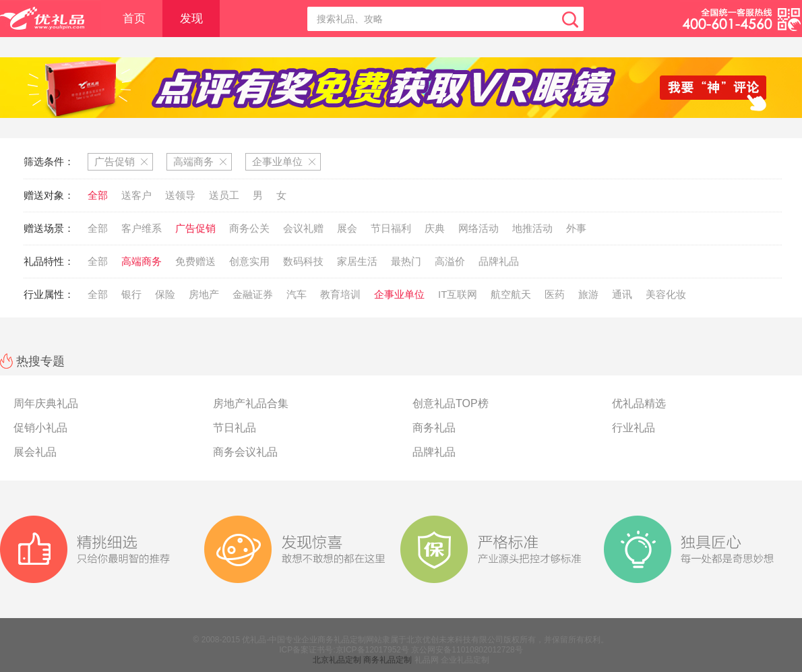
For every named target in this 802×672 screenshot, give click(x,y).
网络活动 (479, 228)
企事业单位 (399, 294)
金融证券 (253, 294)
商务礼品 (434, 428)
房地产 (204, 294)
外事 (576, 228)
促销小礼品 (40, 428)
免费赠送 (195, 261)
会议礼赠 (303, 228)
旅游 (588, 294)
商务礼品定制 (388, 660)
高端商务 (142, 261)
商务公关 (249, 228)
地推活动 (532, 228)
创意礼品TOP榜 (451, 403)
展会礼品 (35, 452)
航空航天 (511, 294)
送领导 (180, 195)
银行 (131, 294)
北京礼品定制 (337, 660)
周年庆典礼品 (46, 403)
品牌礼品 (499, 261)
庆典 (435, 228)
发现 (191, 19)
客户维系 (142, 228)
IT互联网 (458, 294)
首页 (134, 19)
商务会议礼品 (245, 452)
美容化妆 (666, 294)
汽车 (297, 294)
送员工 (224, 195)
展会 (347, 228)
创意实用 (249, 261)
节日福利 (391, 228)
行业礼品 (634, 428)
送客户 (136, 195)
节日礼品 (235, 428)
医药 (555, 294)
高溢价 (450, 261)
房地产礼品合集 (251, 403)
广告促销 (195, 228)
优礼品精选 (639, 403)
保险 (165, 294)
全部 (98, 195)
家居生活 (357, 261)
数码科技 (303, 261)
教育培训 (340, 294)
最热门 (406, 261)
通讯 (622, 294)
